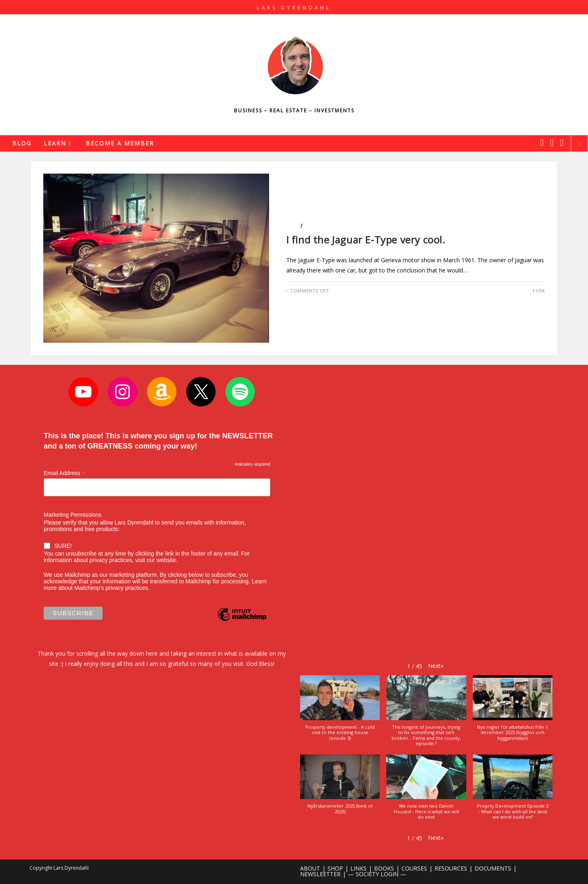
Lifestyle (316, 226)
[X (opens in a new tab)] (542, 143)
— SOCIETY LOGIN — (377, 874)
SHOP (335, 868)
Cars (293, 226)
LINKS (359, 868)
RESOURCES (451, 868)
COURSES (414, 868)
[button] (436, 666)
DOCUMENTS (493, 868)
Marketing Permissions (73, 515)
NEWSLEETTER (320, 874)
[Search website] (579, 144)
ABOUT (310, 868)
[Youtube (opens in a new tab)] (562, 143)
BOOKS (384, 868)
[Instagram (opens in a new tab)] (552, 143)
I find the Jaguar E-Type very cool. (366, 240)
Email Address (65, 473)
